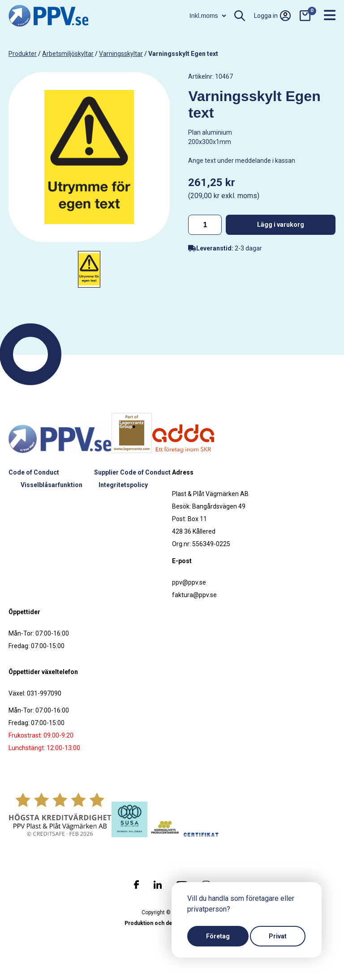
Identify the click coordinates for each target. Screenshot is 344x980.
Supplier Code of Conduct (132, 472)
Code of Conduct (34, 472)
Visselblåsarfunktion (52, 485)
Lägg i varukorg (281, 225)
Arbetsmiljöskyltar (68, 54)
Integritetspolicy (123, 485)
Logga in (272, 16)
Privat (278, 936)
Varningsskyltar (121, 54)
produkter (23, 54)
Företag (218, 936)
